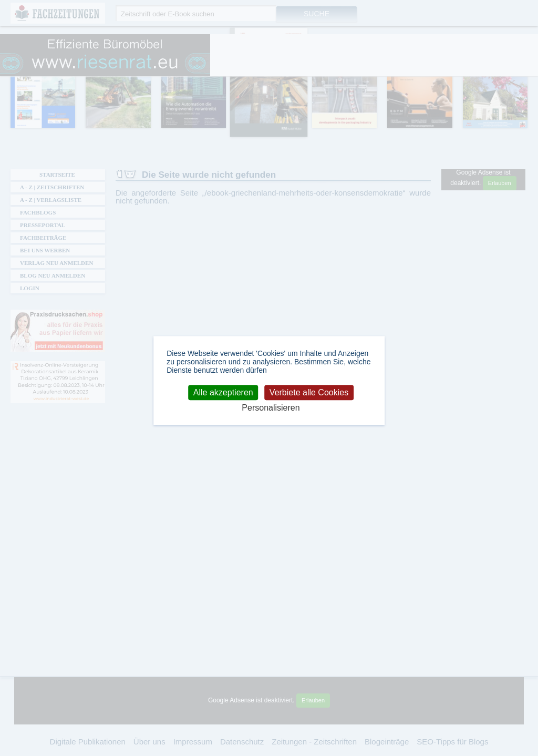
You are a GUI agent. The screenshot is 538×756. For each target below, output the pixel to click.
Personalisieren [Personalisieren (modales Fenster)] (271, 408)
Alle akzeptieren (223, 392)
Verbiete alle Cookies (309, 392)
